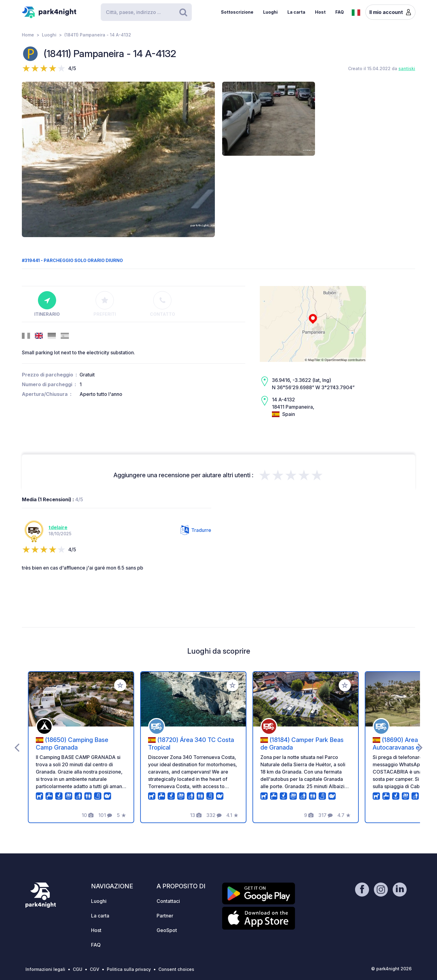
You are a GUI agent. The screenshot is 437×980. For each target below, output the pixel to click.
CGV (95, 969)
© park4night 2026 (391, 969)
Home (28, 35)
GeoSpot (167, 930)
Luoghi (270, 12)
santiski (407, 68)
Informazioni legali (45, 969)
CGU (78, 969)
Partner (165, 916)
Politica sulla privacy (129, 969)
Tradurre (196, 530)
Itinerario (47, 304)
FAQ (340, 12)
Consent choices (176, 969)
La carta (296, 12)
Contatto (163, 304)
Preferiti (105, 304)
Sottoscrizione (237, 12)
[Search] (146, 12)
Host (320, 12)
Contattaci (168, 901)
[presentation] (17, 747)
